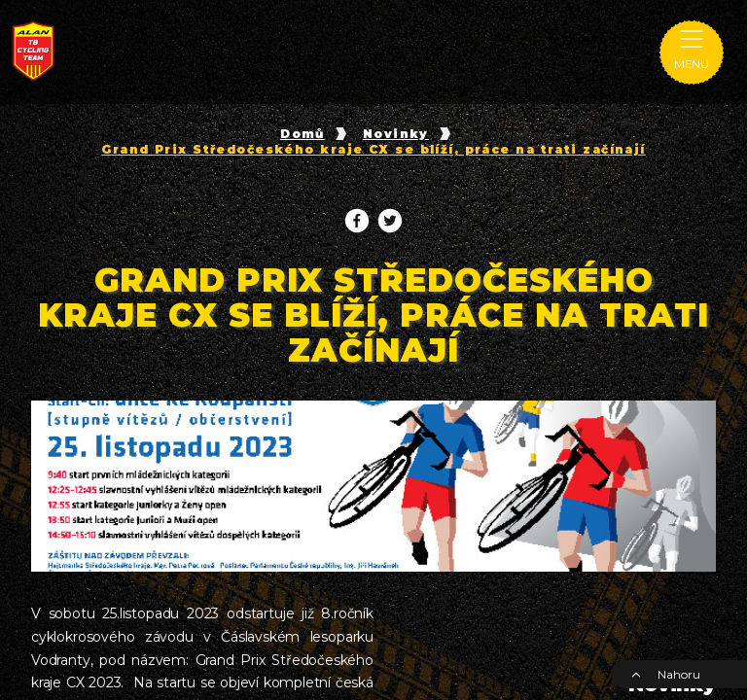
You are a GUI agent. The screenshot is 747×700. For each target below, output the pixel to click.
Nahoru (665, 674)
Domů (302, 134)
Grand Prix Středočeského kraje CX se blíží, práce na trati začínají (373, 150)
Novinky (396, 134)
